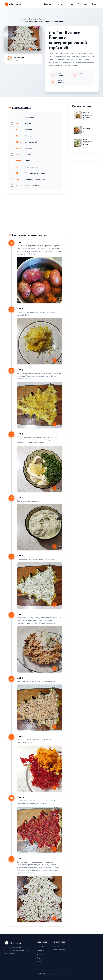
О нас (94, 4)
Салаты (42, 19)
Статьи (70, 4)
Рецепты (59, 4)
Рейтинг (82, 4)
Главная (48, 4)
